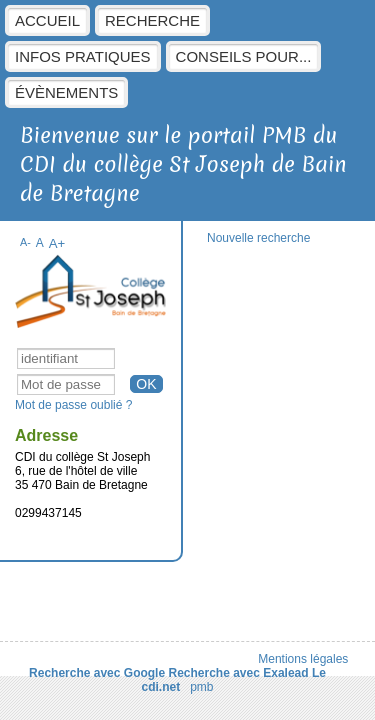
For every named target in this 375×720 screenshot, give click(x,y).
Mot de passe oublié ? (73, 405)
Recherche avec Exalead (238, 673)
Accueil (47, 20)
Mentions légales (303, 659)
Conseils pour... (244, 56)
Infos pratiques (83, 56)
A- (25, 242)
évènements (66, 92)
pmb (201, 687)
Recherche (152, 20)
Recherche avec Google (97, 673)
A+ (57, 243)
